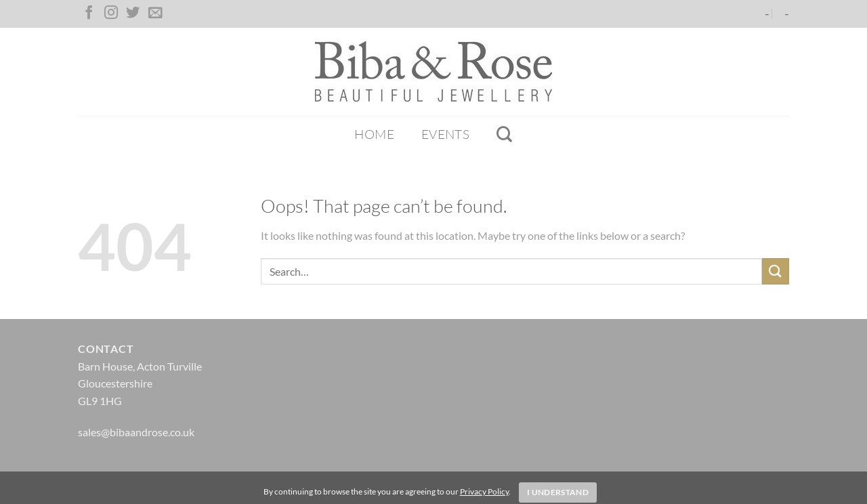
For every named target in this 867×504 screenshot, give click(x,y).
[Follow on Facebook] (89, 14)
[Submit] (776, 271)
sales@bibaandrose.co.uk (136, 432)
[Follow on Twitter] (133, 14)
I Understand (558, 492)
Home (374, 134)
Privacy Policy (484, 491)
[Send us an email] (155, 14)
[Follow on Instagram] (111, 14)
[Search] (504, 134)
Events (445, 134)
